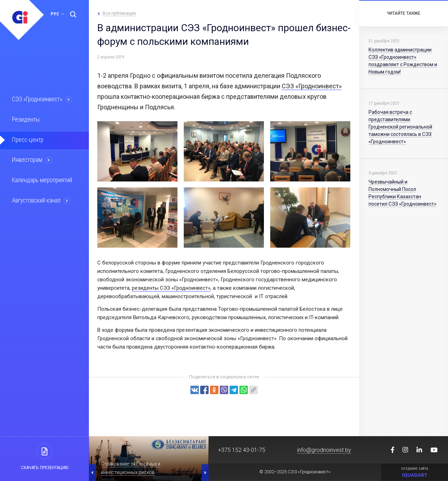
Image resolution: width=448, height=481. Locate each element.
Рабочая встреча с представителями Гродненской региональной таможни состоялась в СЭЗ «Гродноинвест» (400, 127)
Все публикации (119, 13)
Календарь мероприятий (42, 179)
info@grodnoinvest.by (324, 450)
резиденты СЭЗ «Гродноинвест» (171, 288)
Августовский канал (36, 199)
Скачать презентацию (45, 468)
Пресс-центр (27, 139)
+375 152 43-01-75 (242, 450)
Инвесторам (27, 159)
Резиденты (25, 119)
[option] (149, 459)
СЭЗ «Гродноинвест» (37, 99)
